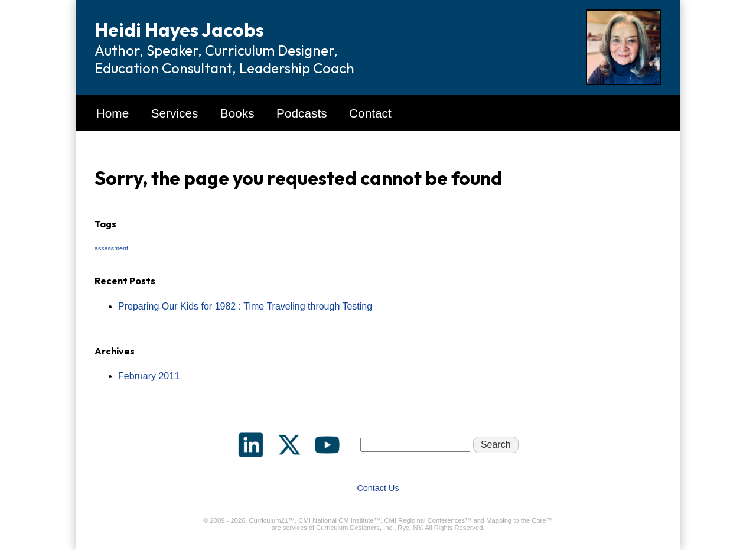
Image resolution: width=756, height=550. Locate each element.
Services (175, 113)
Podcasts (302, 113)
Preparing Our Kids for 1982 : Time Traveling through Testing (245, 306)
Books (237, 113)
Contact (370, 113)
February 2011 (149, 376)
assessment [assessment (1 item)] (111, 248)
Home (113, 113)
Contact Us (378, 488)
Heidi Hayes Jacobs (179, 30)
